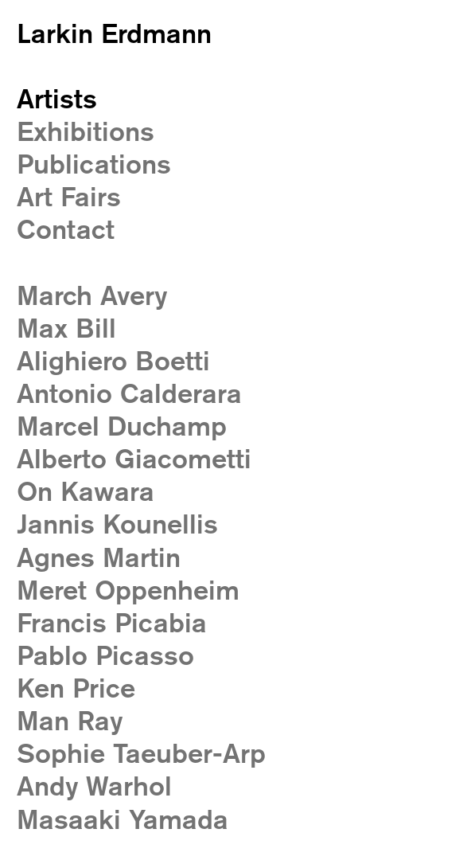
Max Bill (66, 328)
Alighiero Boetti (113, 360)
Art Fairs (69, 196)
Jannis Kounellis (117, 524)
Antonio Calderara (129, 393)
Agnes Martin (99, 557)
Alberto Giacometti (134, 458)
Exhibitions (86, 131)
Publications (94, 164)
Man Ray (70, 720)
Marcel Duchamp (122, 426)
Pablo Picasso (105, 655)
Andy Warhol (94, 786)
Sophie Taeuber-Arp (141, 753)
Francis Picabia (112, 622)
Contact (66, 229)
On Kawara (86, 491)
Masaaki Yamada (123, 819)
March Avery (92, 295)
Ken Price (76, 688)
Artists (57, 98)
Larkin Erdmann (114, 33)
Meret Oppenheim (128, 590)
